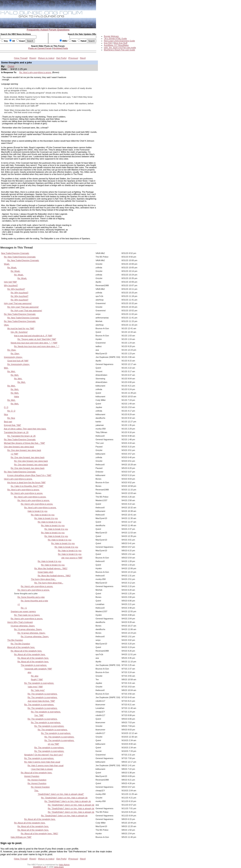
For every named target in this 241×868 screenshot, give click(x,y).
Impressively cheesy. (13, 357)
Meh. (6, 368)
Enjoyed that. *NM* (13, 425)
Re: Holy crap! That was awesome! (23, 307)
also (29, 672)
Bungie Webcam (111, 36)
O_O (6, 407)
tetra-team (59, 867)
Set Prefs (61, 58)
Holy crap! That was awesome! (18, 303)
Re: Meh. (11, 371)
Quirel (11, 66)
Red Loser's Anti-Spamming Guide (119, 41)
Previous (73, 58)
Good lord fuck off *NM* (18, 361)
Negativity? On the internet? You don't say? (43, 755)
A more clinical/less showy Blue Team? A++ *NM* (29, 475)
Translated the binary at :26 (16, 432)
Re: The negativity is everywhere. (39, 683)
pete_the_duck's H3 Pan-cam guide (120, 48)
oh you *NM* (53, 744)
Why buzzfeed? (11, 285)
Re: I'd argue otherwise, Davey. (28, 629)
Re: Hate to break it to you (43, 515)
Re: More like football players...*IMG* (51, 568)
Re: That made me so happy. (27, 615)
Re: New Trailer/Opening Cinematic (20, 257)
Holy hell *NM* (10, 282)
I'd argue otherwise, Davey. (23, 626)
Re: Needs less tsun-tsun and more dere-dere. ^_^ (37, 346)
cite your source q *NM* (72, 558)
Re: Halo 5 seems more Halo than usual (42, 762)
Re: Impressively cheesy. (19, 364)
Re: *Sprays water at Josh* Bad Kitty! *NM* (37, 339)
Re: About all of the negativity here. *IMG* (40, 833)
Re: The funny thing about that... (49, 583)
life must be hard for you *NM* (21, 328)
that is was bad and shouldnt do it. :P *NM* (33, 336)
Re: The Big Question (20, 644)
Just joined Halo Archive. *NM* (41, 701)
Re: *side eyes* (38, 690)
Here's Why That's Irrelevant (20, 622)
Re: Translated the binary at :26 (21, 436)
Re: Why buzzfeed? (16, 289)
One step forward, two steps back (19, 447)
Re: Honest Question (37, 780)
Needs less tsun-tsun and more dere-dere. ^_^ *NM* (34, 343)
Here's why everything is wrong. (18, 479)
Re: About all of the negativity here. (26, 651)
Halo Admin (64, 865)
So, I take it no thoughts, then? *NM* (27, 486)
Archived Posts (61, 48)
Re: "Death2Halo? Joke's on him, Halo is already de (64, 798)
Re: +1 (24, 608)
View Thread (21, 58)
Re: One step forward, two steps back (24, 450)
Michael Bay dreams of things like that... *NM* (24, 443)
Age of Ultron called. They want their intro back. (25, 429)
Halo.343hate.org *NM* (21, 837)
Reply (33, 58)
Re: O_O (11, 411)
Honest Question (32, 776)
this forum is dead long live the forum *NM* (27, 482)
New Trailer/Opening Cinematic (15, 253)
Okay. (6, 325)
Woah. (7, 264)
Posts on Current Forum (40, 48)
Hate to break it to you (37, 511)
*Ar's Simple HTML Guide (115, 38)
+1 (19, 604)
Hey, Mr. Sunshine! (19, 332)
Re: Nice (11, 418)
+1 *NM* (14, 454)
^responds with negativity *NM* (38, 669)
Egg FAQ (108, 43)
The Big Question (15, 640)
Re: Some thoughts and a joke (31, 597)
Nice (6, 414)
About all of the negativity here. (21, 647)
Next (83, 58)
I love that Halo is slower (42, 769)
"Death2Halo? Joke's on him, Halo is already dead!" (61, 794)
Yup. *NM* (39, 715)
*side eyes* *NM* (35, 687)
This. (36, 791)
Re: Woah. (12, 268)
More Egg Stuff (120, 43)
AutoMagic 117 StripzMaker (116, 45)
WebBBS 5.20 (40, 867)
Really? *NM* (37, 679)
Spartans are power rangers (23, 611)
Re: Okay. (12, 350)
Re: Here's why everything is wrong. (35, 72)
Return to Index (46, 58)
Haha (17, 396)
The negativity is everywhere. (34, 665)
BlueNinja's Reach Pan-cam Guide (119, 50)
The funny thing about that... (43, 579)
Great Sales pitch (45, 572)
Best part (8, 422)
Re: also (35, 676)
